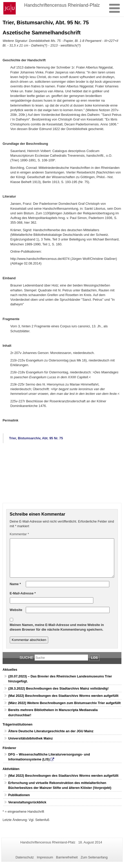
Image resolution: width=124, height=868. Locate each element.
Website (16, 610)
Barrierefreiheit (67, 857)
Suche (27, 657)
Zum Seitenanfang (94, 857)
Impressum (45, 857)
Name (15, 584)
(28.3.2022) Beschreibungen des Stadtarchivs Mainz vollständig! (59, 688)
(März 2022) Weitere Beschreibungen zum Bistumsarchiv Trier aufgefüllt (64, 703)
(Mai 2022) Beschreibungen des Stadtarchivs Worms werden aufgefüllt (63, 696)
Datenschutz (25, 857)
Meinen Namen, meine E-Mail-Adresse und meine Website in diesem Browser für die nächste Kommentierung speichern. (57, 627)
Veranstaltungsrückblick (27, 802)
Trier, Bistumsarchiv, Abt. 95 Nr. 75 (36, 438)
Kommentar (19, 534)
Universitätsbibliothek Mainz (31, 738)
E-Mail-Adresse (23, 593)
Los (94, 658)
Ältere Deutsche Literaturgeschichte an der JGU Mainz (51, 731)
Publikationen (19, 795)
